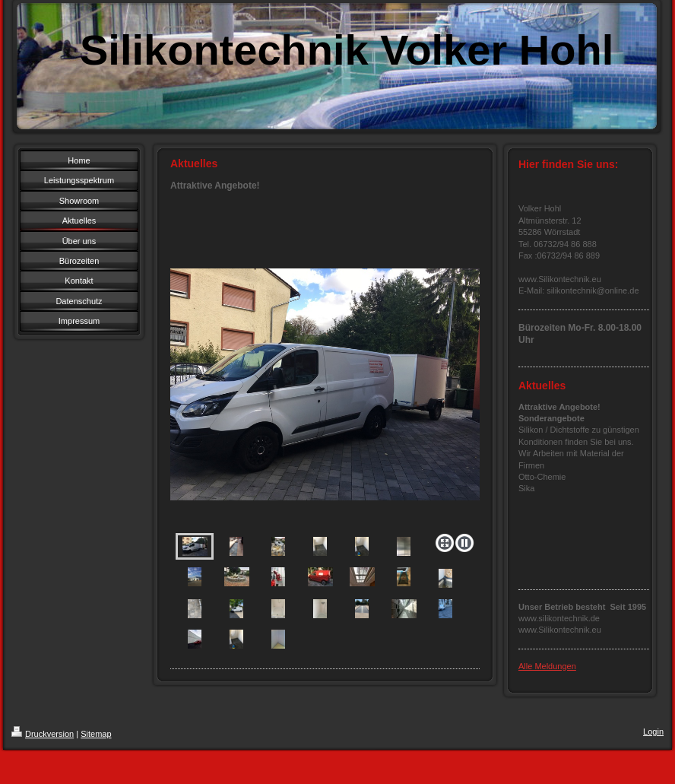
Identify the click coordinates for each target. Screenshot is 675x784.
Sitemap (96, 734)
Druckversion (43, 734)
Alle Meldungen (547, 666)
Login (653, 732)
